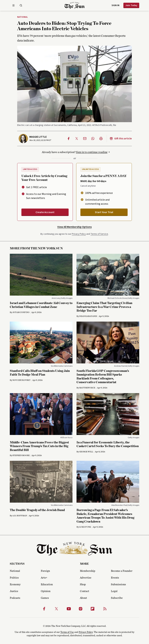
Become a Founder (122, 571)
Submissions (118, 584)
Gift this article (121, 139)
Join (131, 5)
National (23, 17)
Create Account (45, 212)
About (83, 598)
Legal (114, 591)
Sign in (115, 5)
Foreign (45, 571)
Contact (85, 591)
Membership (88, 571)
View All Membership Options (74, 227)
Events (115, 578)
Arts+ (44, 578)
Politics (14, 578)
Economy (15, 584)
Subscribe (117, 598)
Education (47, 584)
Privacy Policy (79, 234)
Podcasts (15, 598)
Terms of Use (67, 632)
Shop (83, 584)
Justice (14, 591)
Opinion (46, 591)
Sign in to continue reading (92, 152)
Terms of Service (99, 234)
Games (45, 598)
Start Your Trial (104, 212)
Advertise (86, 578)
